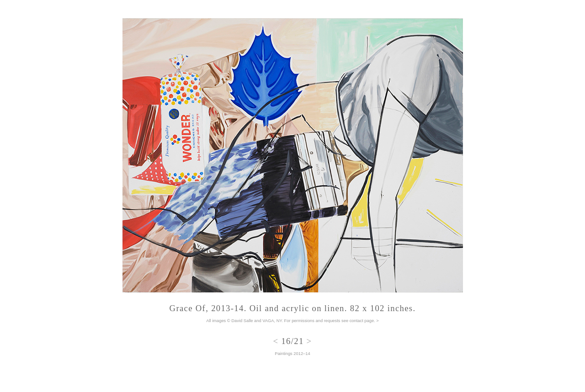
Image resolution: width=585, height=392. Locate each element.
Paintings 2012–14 (292, 354)
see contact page (358, 321)
